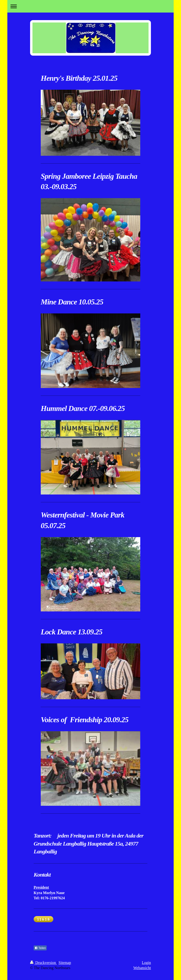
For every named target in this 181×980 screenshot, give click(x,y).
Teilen (40, 948)
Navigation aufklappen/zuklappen (91, 6)
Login (146, 963)
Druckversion (43, 963)
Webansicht (142, 968)
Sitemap (65, 963)
